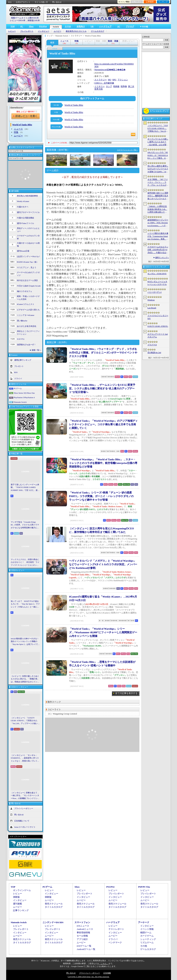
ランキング (163, 2)
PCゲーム (18, 388)
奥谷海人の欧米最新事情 (27, 196)
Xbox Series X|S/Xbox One (24, 393)
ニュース (18, 129)
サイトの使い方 (41, 2)
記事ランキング (21, 910)
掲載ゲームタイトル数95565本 (25, 18)
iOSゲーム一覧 (84, 946)
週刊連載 (18, 904)
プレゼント (19, 366)
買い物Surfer (22, 321)
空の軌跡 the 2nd (154, 352)
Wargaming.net (101, 70)
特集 (16, 132)
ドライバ (18, 379)
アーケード (144, 922)
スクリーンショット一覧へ (127, 150)
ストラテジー (101, 80)
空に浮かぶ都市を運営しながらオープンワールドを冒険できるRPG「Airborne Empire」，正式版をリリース (158, 169)
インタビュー (44, 31)
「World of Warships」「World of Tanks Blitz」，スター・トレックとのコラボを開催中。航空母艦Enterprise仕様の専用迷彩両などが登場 (103, 463)
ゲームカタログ (98, 31)
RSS (10, 2)
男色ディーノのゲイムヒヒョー (28, 230)
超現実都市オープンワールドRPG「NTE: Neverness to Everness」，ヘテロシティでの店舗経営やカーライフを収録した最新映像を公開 (158, 223)
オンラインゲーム (22, 890)
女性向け (81, 26)
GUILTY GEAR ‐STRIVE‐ (158, 326)
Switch (56, 27)
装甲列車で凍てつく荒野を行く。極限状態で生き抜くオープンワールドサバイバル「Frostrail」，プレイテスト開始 (158, 196)
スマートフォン (82, 922)
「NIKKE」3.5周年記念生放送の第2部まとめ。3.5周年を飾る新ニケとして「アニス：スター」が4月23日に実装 (158, 209)
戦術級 (116, 86)
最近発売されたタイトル (76, 31)
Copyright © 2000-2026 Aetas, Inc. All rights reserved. (88, 977)
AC (119, 26)
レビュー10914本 (18, 20)
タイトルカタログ (54, 907)
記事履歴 (150, 2)
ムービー (58, 31)
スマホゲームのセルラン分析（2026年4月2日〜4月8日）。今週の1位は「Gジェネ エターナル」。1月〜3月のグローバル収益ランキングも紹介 (158, 250)
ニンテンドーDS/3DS (53, 922)
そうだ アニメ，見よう (27, 267)
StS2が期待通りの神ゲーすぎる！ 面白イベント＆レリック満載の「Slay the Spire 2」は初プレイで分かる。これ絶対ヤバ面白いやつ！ (25, 642)
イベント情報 (147, 929)
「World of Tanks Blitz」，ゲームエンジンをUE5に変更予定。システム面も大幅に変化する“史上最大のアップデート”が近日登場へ (102, 388)
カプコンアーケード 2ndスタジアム (158, 336)
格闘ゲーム (146, 933)
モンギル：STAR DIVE (157, 274)
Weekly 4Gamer (23, 201)
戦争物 (124, 86)
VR (92, 26)
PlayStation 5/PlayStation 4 (24, 397)
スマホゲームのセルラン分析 (28, 237)
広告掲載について (22, 821)
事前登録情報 (83, 933)
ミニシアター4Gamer (26, 315)
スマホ (68, 26)
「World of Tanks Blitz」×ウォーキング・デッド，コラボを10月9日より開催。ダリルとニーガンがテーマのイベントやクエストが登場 (103, 353)
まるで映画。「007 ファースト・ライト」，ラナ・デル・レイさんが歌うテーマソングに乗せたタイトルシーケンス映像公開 (158, 182)
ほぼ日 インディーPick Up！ (29, 256)
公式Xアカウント (23, 2)
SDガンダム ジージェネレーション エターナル (157, 283)
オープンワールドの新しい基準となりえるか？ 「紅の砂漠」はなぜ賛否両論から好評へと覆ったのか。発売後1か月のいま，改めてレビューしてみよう (158, 142)
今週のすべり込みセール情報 (28, 244)
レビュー (12, 31)
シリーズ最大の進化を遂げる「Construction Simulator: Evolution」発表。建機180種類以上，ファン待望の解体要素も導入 (158, 236)
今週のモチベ (23, 207)
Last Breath (152, 308)
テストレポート (116, 929)
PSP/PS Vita (144, 887)
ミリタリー (100, 86)
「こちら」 (104, 964)
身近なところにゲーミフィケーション (28, 333)
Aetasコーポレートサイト (25, 827)
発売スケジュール (54, 904)
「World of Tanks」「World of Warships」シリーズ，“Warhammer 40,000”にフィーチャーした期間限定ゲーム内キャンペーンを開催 (103, 632)
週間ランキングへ (162, 258)
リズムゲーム (147, 942)
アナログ (130, 26)
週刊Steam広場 (23, 251)
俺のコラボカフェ (25, 291)
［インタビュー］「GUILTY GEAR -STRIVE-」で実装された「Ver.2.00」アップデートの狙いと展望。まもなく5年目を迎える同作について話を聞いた (25, 721)
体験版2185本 (34, 20)
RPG (114, 80)
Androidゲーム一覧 (86, 949)
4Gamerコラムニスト (26, 304)
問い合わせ (57, 2)
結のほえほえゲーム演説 (27, 280)
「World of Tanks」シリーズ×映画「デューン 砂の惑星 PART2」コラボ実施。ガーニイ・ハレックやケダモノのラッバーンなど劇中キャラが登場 (101, 496)
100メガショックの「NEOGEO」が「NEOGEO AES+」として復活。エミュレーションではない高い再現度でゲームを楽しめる (158, 155)
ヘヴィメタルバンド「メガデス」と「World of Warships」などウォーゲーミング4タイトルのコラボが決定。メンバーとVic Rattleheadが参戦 (103, 564)
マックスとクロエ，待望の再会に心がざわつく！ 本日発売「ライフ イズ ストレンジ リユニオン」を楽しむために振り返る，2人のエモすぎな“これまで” (25, 562)
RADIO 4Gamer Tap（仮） (28, 262)
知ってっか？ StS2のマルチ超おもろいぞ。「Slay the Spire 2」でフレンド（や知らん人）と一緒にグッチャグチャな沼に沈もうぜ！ (25, 604)
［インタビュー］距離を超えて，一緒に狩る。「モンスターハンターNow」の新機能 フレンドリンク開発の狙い (25, 796)
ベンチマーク (115, 942)
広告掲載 (107, 973)
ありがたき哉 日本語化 (27, 326)
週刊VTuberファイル (26, 223)
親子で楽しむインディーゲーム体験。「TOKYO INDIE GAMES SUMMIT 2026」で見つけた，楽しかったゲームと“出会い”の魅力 (25, 488)
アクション (123, 80)
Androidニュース (85, 929)
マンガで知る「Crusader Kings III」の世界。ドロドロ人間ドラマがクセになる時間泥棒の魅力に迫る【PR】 (25, 525)
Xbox (31, 26)
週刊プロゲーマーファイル (28, 212)
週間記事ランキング (23, 360)
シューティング (148, 939)
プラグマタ (152, 345)
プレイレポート (27, 31)
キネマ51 (21, 339)
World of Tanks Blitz (74, 105)
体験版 (16, 897)
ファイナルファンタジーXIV (158, 317)
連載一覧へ (36, 350)
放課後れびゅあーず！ (26, 345)
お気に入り (137, 2)
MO (110, 80)
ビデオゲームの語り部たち (28, 310)
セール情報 (82, 936)
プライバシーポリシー (24, 808)
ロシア (109, 86)
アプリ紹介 (82, 939)
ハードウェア (105, 26)
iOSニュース (83, 926)
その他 (144, 946)
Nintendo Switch (20, 402)
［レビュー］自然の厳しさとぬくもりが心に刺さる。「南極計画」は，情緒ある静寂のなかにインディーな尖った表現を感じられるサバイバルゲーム (25, 679)
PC (22, 26)
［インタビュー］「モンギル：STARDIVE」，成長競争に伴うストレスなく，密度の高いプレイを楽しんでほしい (25, 758)
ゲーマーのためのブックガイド (28, 274)
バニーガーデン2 (155, 292)
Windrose (151, 300)
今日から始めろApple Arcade (29, 286)
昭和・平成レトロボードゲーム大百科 (28, 298)
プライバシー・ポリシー (90, 973)
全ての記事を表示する (126, 693)
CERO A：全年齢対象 (104, 83)
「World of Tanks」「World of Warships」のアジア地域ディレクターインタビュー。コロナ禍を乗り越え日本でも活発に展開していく (103, 424)
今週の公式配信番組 (25, 218)
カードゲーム (147, 936)
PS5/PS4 (43, 26)
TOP (13, 26)
